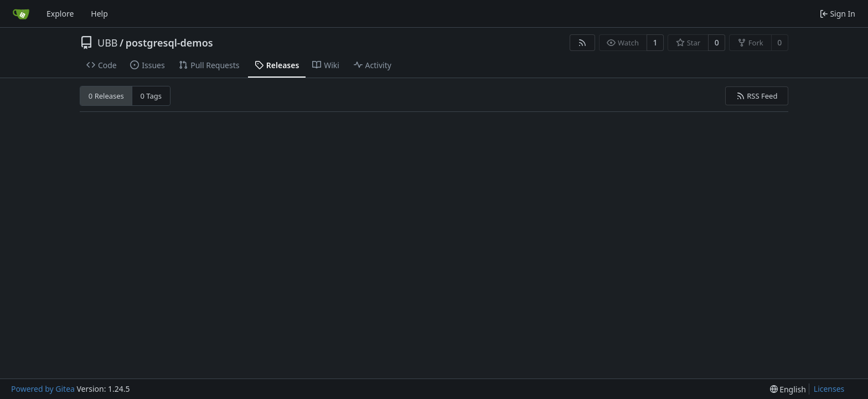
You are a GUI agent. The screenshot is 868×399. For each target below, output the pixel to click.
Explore (60, 14)
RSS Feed (757, 96)
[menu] (788, 389)
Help (99, 14)
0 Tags (151, 96)
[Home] (21, 14)
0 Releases (106, 96)
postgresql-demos (169, 43)
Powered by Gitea (43, 389)
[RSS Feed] (582, 43)
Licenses (829, 389)
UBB (108, 43)
